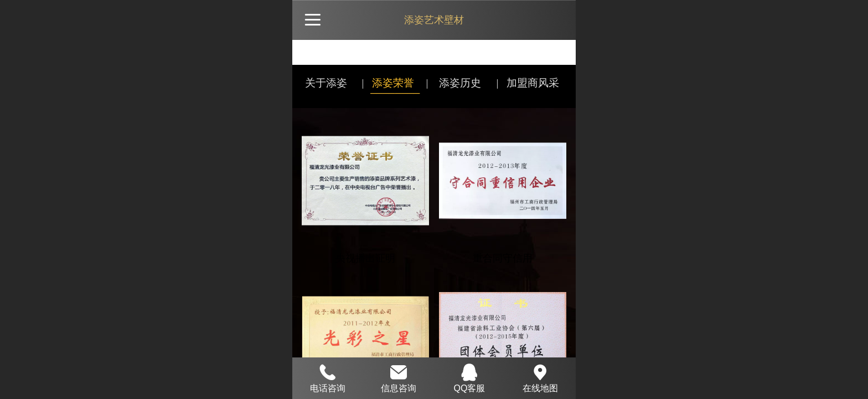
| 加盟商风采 (527, 83)
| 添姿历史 (454, 83)
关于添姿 (326, 83)
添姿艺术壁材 (434, 20)
